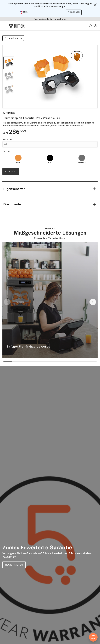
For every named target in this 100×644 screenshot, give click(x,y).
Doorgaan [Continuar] (74, 12)
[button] (93, 302)
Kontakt (11, 171)
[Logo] (17, 26)
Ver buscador (90, 26)
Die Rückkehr (13, 38)
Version (7, 139)
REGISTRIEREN (14, 565)
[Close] (95, 5)
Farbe (6, 151)
